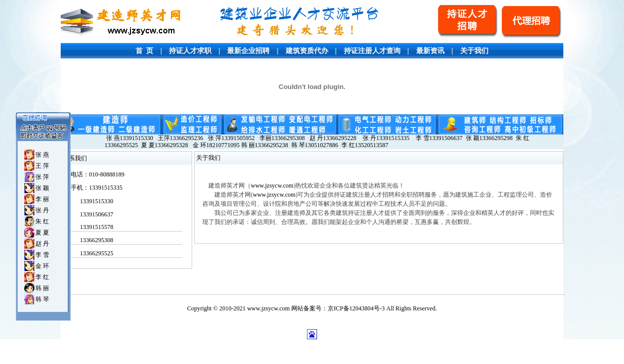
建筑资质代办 (307, 51)
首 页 (144, 51)
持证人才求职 (190, 51)
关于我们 (474, 51)
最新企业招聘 (248, 51)
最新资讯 (430, 51)
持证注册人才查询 (372, 51)
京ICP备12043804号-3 (356, 308)
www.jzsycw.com (272, 186)
